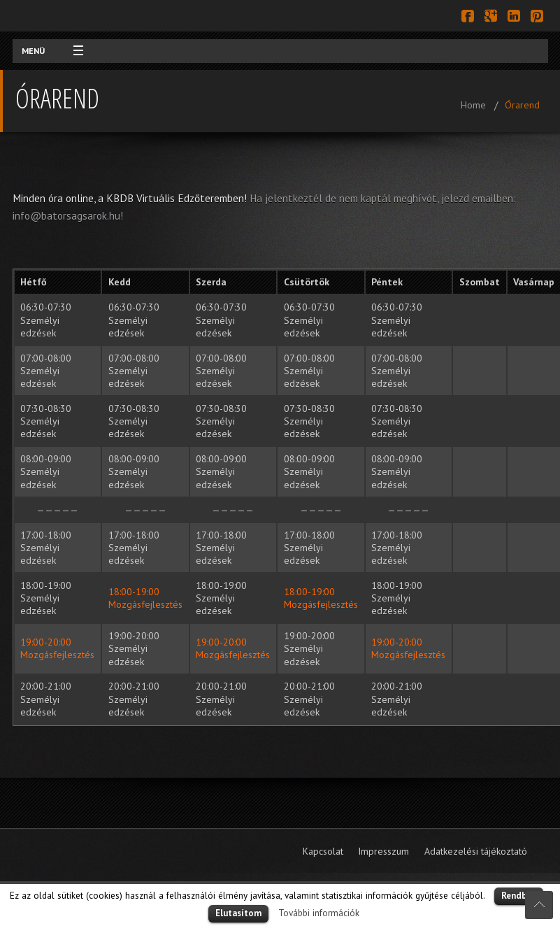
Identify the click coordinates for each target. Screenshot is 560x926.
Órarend (522, 105)
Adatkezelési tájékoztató (476, 851)
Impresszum (383, 851)
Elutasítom (238, 913)
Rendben (519, 896)
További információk (319, 913)
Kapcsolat (323, 851)
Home (473, 105)
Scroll (539, 905)
